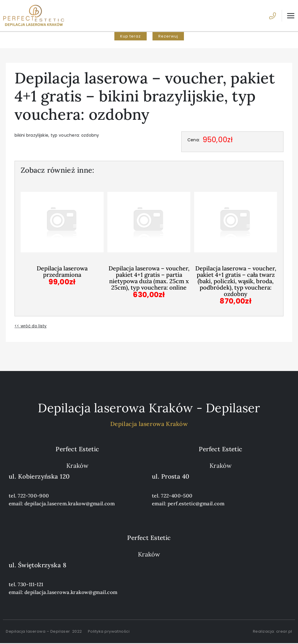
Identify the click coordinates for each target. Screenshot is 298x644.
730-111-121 (31, 585)
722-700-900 (33, 496)
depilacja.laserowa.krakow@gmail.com (71, 593)
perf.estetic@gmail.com (196, 504)
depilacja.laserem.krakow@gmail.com (70, 504)
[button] (131, 38)
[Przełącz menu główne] (288, 16)
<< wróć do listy (31, 327)
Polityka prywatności (109, 632)
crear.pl (284, 632)
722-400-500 (177, 496)
